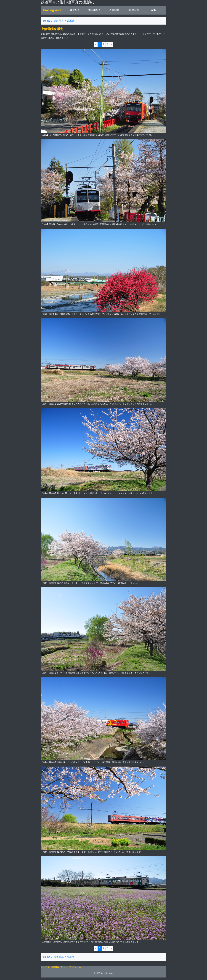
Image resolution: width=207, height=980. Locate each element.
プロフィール (75, 967)
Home (47, 21)
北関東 (71, 21)
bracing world (53, 10)
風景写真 (134, 10)
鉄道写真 (75, 10)
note (154, 10)
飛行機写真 (95, 10)
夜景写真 (114, 10)
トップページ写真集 (50, 967)
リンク (64, 967)
